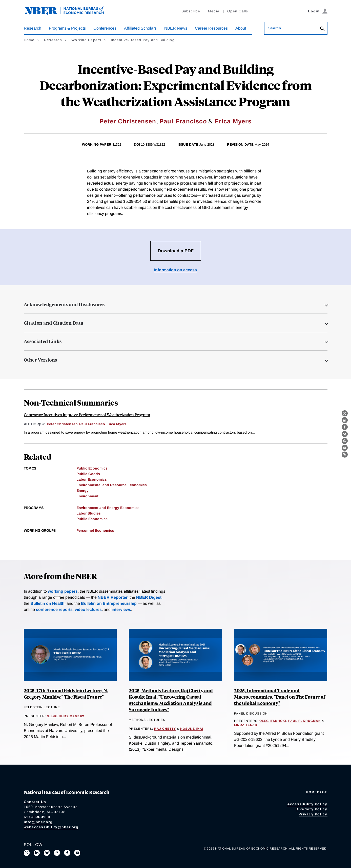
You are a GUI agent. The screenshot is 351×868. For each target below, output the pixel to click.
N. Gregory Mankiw (65, 716)
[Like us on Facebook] (67, 853)
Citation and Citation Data (54, 323)
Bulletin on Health (47, 603)
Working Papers (86, 40)
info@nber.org (38, 822)
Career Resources (211, 28)
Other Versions (40, 360)
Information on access (175, 270)
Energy (82, 491)
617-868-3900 (37, 817)
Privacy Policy (313, 814)
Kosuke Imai (192, 729)
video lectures (88, 609)
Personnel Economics (95, 530)
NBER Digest (149, 597)
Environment (87, 496)
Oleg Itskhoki (273, 721)
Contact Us (35, 802)
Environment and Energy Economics (108, 508)
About (241, 28)
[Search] (322, 29)
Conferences (105, 28)
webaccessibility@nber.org (51, 827)
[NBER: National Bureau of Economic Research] (68, 13)
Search (275, 28)
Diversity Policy (312, 809)
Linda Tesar (246, 725)
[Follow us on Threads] (57, 853)
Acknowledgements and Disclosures (64, 304)
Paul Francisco (183, 121)
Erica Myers (233, 121)
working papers (63, 591)
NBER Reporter (113, 597)
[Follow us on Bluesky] (47, 853)
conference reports (54, 609)
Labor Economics (92, 479)
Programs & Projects (67, 28)
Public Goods (88, 474)
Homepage (317, 792)
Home (29, 40)
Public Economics (92, 468)
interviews (121, 609)
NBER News (176, 28)
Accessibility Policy (307, 804)
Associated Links (43, 341)
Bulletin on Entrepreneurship (109, 603)
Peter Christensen (128, 121)
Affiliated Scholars (140, 28)
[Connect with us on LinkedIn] (37, 853)
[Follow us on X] (27, 853)
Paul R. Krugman (305, 721)
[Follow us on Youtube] (77, 853)
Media (214, 11)
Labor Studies (89, 513)
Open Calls (238, 11)
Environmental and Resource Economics (112, 485)
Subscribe (191, 11)
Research (33, 28)
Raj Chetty (165, 729)
